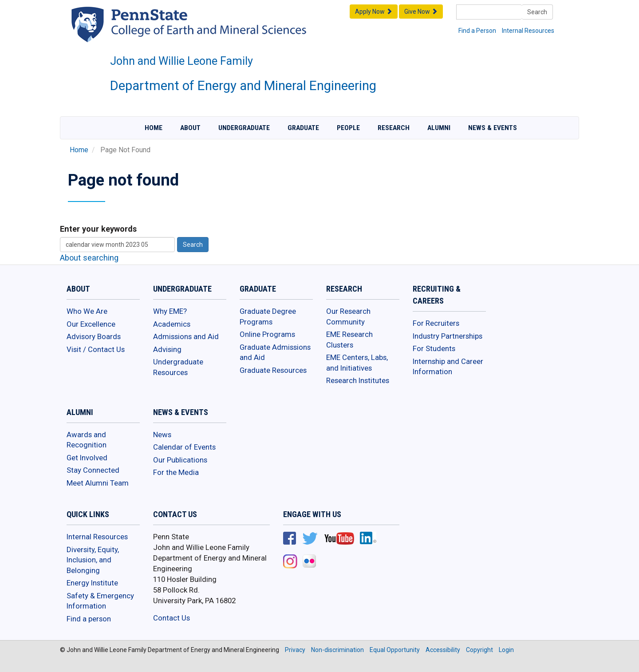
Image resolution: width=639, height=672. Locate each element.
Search (537, 12)
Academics (172, 324)
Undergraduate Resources (178, 367)
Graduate (303, 128)
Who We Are (87, 311)
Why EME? (170, 311)
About (190, 128)
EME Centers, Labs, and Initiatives (357, 363)
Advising (167, 349)
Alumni (439, 128)
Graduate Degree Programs (268, 316)
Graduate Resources (273, 370)
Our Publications (180, 460)
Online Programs (267, 334)
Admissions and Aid (186, 336)
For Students (434, 348)
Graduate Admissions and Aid (275, 352)
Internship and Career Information (448, 367)
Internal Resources (528, 31)
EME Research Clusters (349, 340)
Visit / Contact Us (96, 349)
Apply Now (374, 12)
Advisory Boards (94, 336)
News (162, 435)
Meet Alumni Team (98, 483)
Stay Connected (93, 470)
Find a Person (477, 31)
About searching (89, 258)
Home (154, 128)
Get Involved (87, 458)
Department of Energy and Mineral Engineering (243, 86)
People (348, 128)
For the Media (176, 472)
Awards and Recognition (87, 440)
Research (394, 128)
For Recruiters (436, 323)
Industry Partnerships (448, 336)
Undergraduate (244, 128)
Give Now (421, 12)
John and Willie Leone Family (181, 61)
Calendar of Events (184, 447)
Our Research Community (348, 316)
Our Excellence (91, 324)
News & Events (493, 128)
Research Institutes (358, 380)
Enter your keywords (98, 229)
